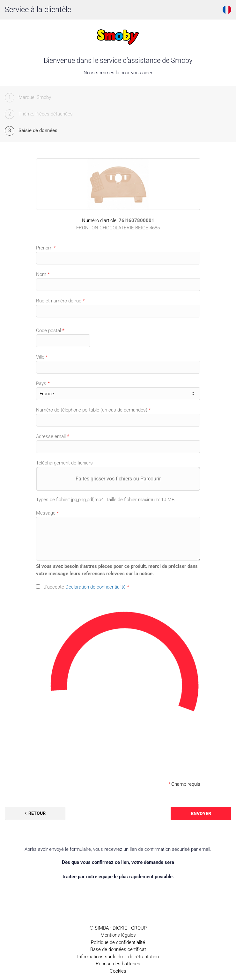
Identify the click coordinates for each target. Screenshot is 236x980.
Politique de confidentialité (118, 942)
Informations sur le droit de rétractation (118, 957)
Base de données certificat (118, 949)
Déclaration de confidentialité (96, 587)
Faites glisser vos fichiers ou (118, 479)
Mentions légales (118, 935)
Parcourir (151, 479)
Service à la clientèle (38, 10)
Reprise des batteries (118, 964)
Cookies (118, 971)
